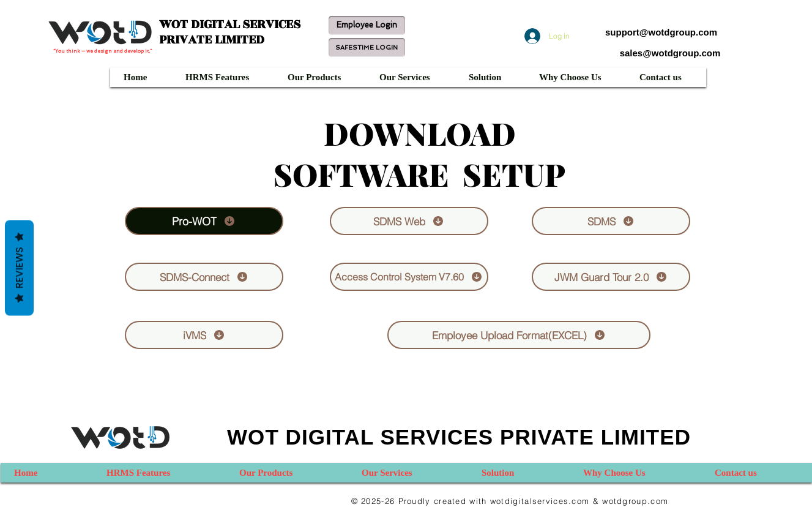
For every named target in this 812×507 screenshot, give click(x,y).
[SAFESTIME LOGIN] (367, 47)
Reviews (19, 268)
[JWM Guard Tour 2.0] (611, 277)
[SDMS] (611, 221)
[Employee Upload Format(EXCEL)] (519, 335)
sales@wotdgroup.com (670, 53)
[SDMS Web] (409, 221)
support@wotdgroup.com (661, 32)
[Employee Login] (367, 25)
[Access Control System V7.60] (409, 277)
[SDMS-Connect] (204, 277)
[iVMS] (204, 335)
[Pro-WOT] (204, 221)
